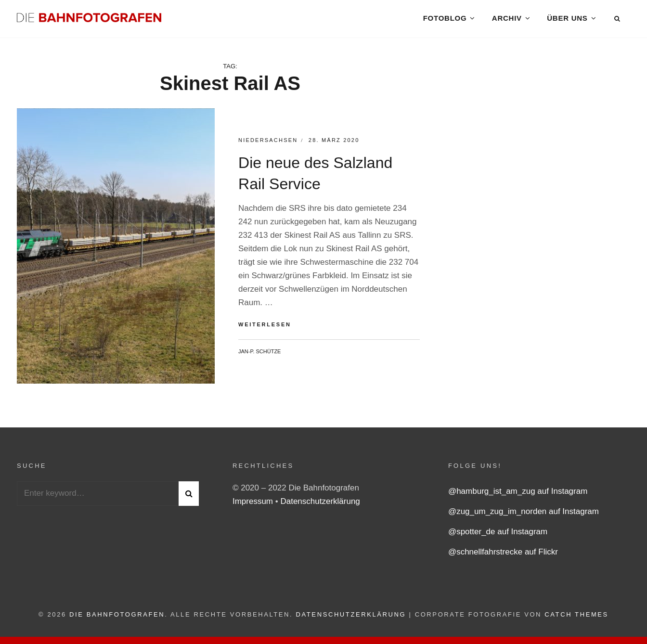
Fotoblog (445, 19)
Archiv (507, 19)
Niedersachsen (268, 142)
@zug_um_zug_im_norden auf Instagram (524, 513)
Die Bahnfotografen (117, 616)
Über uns (567, 19)
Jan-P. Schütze (259, 353)
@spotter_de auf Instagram (498, 534)
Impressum (254, 503)
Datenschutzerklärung (320, 503)
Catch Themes (576, 616)
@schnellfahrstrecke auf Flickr (503, 554)
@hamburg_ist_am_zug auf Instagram (518, 493)
